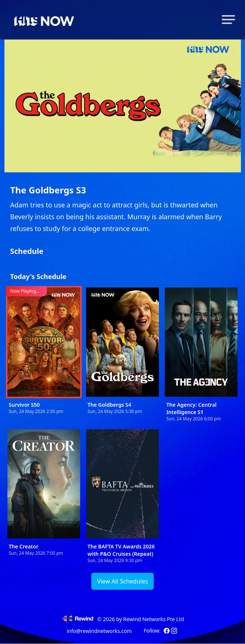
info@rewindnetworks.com (99, 631)
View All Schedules (123, 581)
